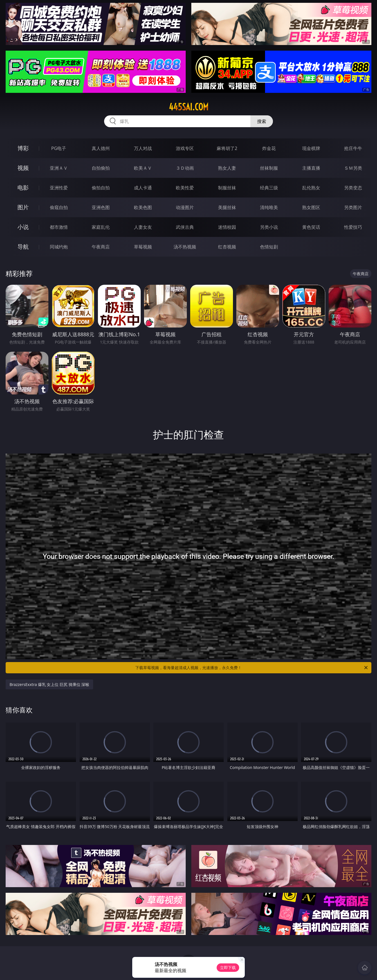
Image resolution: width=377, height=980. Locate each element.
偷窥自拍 (59, 207)
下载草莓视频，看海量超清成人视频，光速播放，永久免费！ (252, 668)
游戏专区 (185, 148)
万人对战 (143, 148)
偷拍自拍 (101, 188)
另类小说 (269, 227)
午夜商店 (101, 247)
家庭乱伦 (101, 227)
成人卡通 (143, 188)
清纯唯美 (269, 207)
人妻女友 (143, 227)
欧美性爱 (185, 188)
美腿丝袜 (227, 207)
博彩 (23, 148)
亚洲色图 (101, 207)
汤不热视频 (185, 247)
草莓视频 (143, 247)
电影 (23, 188)
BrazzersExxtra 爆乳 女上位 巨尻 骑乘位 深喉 (49, 684)
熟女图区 (311, 207)
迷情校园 (227, 227)
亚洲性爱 (59, 188)
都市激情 (59, 227)
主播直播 (311, 168)
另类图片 (353, 207)
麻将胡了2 (227, 148)
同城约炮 (59, 247)
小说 (23, 227)
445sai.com (189, 107)
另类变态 (353, 188)
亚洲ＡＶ (59, 168)
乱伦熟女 (311, 188)
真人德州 (101, 148)
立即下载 (228, 967)
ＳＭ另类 (353, 168)
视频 (23, 168)
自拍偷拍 (101, 168)
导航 (23, 247)
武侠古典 (185, 227)
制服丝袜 (227, 188)
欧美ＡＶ (143, 168)
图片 (23, 207)
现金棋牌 (311, 148)
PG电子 (59, 148)
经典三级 (269, 188)
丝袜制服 (269, 168)
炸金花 (269, 148)
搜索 (262, 121)
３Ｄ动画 (185, 168)
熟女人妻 (227, 168)
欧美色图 (143, 207)
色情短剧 (269, 247)
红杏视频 (227, 247)
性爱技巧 (353, 227)
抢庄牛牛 (353, 148)
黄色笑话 (311, 227)
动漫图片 (185, 207)
